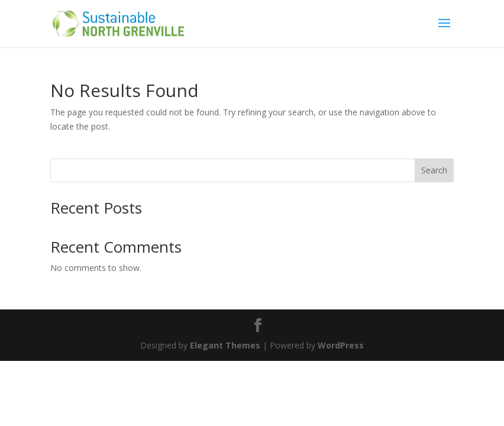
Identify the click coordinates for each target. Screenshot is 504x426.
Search (434, 170)
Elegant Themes (225, 345)
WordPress (341, 345)
